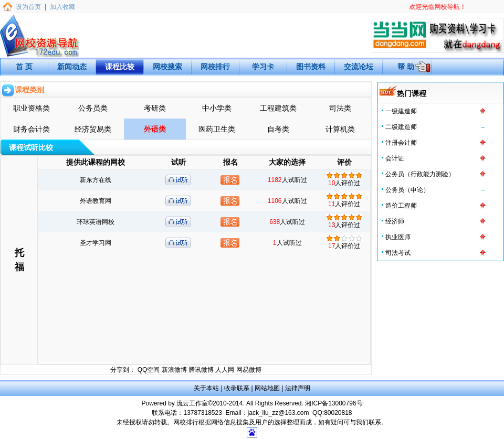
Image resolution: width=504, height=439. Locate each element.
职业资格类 (31, 108)
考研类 (155, 108)
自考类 (278, 129)
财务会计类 (31, 129)
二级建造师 (401, 127)
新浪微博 (174, 370)
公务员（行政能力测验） (420, 174)
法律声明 (298, 388)
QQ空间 (149, 370)
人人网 (225, 370)
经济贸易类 (93, 129)
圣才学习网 (96, 243)
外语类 (155, 129)
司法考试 (398, 253)
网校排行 (215, 67)
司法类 (340, 108)
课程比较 (120, 67)
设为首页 (28, 7)
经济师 (395, 221)
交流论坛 (359, 67)
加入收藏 (62, 7)
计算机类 (340, 129)
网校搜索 (167, 67)
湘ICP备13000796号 (334, 403)
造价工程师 (401, 206)
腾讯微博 (201, 370)
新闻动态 (72, 67)
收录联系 (237, 388)
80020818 (338, 413)
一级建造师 (401, 111)
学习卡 (263, 67)
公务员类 (93, 108)
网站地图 (267, 388)
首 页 (24, 67)
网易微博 (249, 370)
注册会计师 (401, 143)
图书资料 (311, 67)
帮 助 (406, 67)
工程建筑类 (278, 108)
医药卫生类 (217, 129)
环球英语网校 (96, 222)
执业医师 (398, 237)
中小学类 (217, 108)
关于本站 (206, 388)
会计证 (395, 158)
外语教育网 (96, 201)
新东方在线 (96, 180)
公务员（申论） (407, 190)
